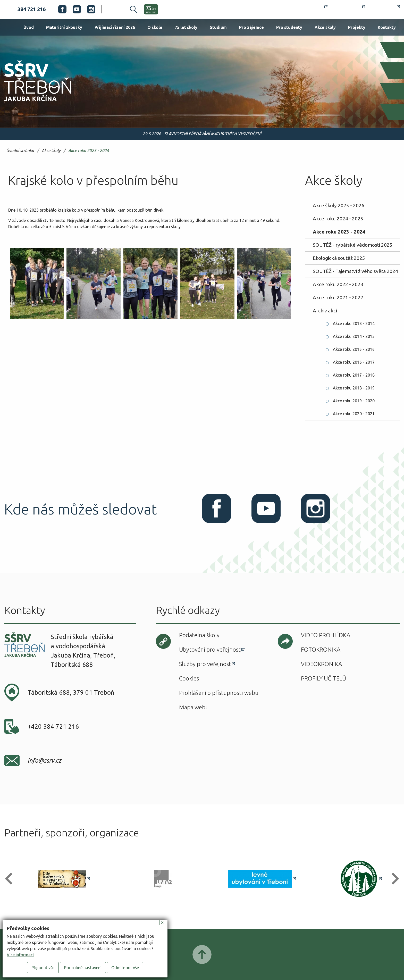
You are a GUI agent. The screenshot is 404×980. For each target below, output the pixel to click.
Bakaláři (350, 9)
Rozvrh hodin (309, 9)
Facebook (62, 9)
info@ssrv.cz (44, 761)
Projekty (357, 27)
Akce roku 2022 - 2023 (338, 284)
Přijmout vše (43, 968)
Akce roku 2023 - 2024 (89, 151)
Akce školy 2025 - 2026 (339, 205)
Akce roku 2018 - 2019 (354, 388)
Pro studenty (289, 27)
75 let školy (186, 27)
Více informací (20, 955)
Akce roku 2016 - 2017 (354, 362)
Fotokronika (321, 649)
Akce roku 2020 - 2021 (354, 414)
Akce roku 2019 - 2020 (354, 401)
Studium (218, 27)
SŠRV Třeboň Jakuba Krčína (32, 103)
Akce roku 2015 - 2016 (354, 349)
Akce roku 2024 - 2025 (338, 219)
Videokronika (321, 664)
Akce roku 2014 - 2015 (354, 336)
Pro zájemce (251, 27)
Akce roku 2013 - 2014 (354, 323)
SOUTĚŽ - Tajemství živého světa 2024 (355, 271)
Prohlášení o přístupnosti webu (219, 693)
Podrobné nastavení (83, 968)
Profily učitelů (323, 678)
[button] (11, 879)
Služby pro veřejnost (205, 664)
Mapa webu (194, 707)
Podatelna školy (199, 635)
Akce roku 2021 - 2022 (338, 297)
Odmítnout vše (125, 968)
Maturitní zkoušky (64, 27)
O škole (155, 27)
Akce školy (325, 27)
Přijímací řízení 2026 (115, 27)
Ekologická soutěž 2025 (339, 258)
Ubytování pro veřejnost (210, 649)
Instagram (91, 9)
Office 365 (386, 9)
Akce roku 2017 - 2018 (354, 375)
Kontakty (387, 27)
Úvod (29, 27)
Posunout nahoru (202, 954)
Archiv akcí (325, 311)
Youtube (77, 9)
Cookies (189, 678)
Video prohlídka (326, 635)
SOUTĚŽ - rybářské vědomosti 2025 (353, 245)
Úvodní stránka (20, 151)
